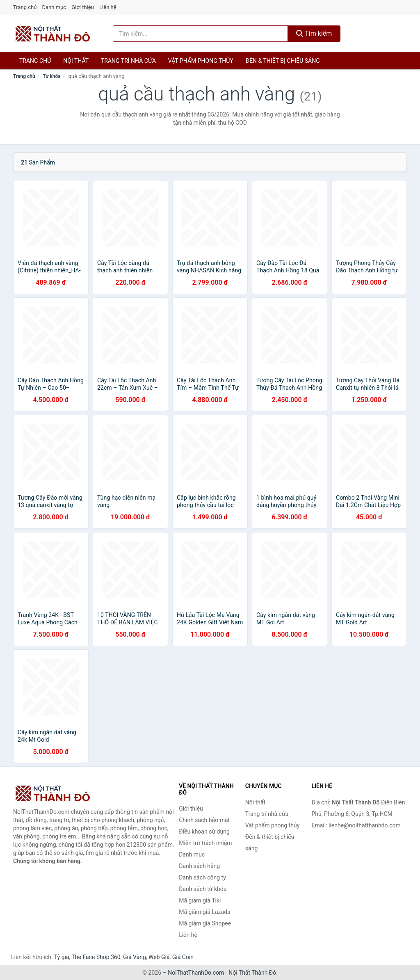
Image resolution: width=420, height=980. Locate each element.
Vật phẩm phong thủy (201, 61)
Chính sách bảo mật (204, 820)
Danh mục (54, 7)
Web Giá (159, 957)
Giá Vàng (135, 957)
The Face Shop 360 (96, 957)
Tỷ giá (62, 957)
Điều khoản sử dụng (204, 832)
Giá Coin (183, 957)
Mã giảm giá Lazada (205, 912)
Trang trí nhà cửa (128, 61)
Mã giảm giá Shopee (205, 923)
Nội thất (76, 61)
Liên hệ (108, 7)
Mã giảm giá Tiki (200, 900)
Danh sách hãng (199, 866)
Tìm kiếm (314, 33)
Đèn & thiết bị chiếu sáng (283, 61)
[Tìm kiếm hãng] (200, 34)
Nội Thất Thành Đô (252, 973)
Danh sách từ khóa (203, 889)
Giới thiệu (82, 7)
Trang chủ (25, 7)
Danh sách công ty (202, 877)
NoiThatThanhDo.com (196, 973)
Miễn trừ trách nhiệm (205, 843)
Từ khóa (51, 76)
